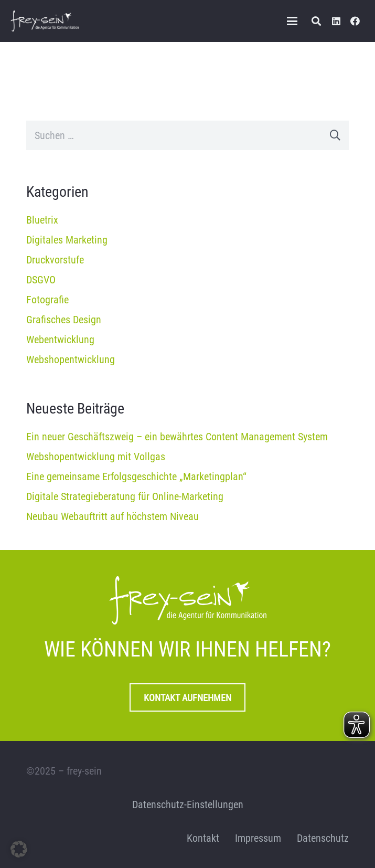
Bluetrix (42, 220)
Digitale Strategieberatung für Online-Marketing (125, 496)
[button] (292, 21)
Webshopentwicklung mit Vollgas (96, 457)
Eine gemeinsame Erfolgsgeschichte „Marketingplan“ (136, 477)
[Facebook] (355, 21)
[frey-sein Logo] (45, 21)
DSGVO (41, 280)
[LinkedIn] (336, 21)
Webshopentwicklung (71, 359)
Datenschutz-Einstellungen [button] (188, 805)
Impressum (258, 838)
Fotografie (47, 300)
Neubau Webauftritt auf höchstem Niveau (112, 516)
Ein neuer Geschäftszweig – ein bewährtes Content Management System (177, 437)
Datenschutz (323, 838)
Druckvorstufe (55, 260)
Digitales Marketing (67, 240)
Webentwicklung (60, 340)
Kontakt (203, 838)
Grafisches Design (64, 320)
